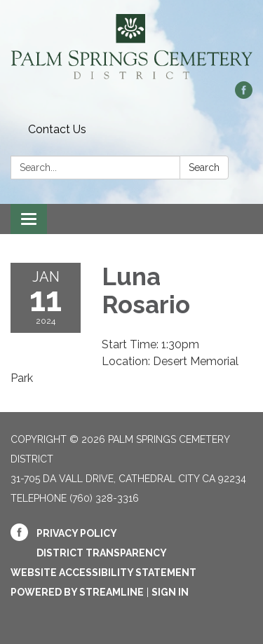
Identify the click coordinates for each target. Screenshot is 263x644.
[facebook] (244, 95)
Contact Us (57, 129)
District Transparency (102, 553)
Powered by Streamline (77, 592)
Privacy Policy (77, 533)
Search (204, 167)
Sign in (170, 592)
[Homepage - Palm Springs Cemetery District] (131, 48)
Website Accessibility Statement (103, 573)
